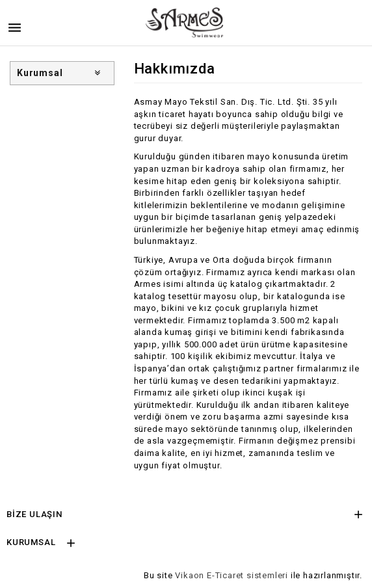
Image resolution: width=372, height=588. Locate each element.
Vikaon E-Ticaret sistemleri (232, 575)
